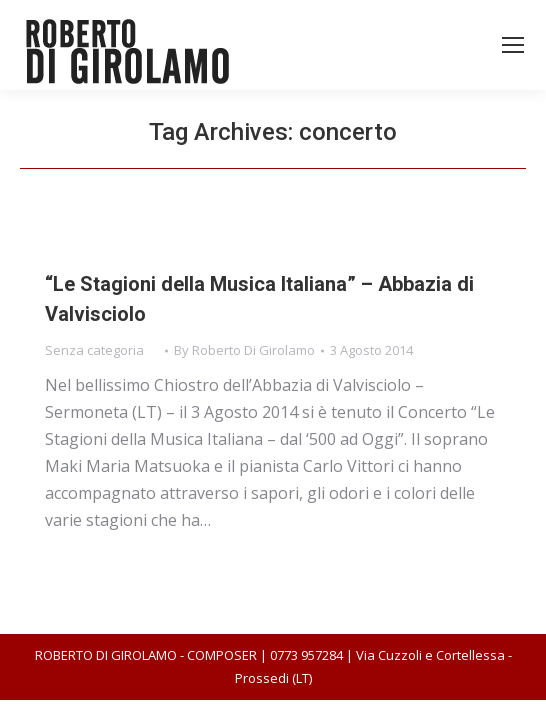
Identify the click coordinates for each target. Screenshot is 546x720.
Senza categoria (94, 350)
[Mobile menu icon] (513, 45)
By (244, 350)
